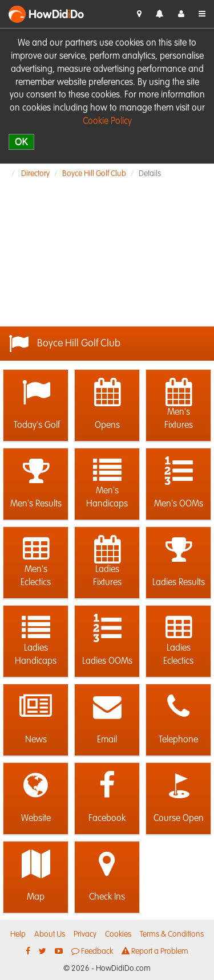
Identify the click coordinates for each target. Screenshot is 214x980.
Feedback (92, 951)
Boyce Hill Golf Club (94, 174)
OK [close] (21, 142)
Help (18, 934)
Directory (35, 174)
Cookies (118, 934)
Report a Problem (155, 951)
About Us (50, 934)
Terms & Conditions (172, 934)
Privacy (85, 934)
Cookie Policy (107, 121)
